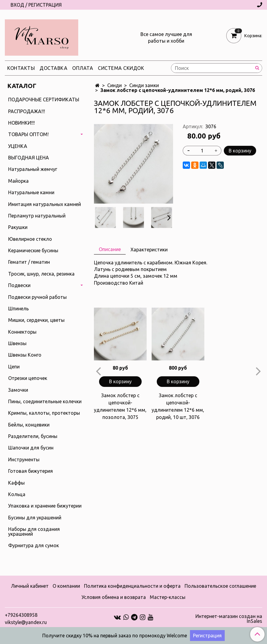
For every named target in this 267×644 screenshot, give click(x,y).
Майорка (18, 181)
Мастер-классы (168, 597)
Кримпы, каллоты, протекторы (44, 413)
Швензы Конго (25, 355)
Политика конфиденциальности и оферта (132, 586)
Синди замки (144, 85)
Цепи (14, 367)
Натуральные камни (31, 192)
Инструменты (24, 459)
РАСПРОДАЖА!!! (27, 111)
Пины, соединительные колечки (45, 401)
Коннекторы (22, 332)
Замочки (18, 390)
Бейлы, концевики (29, 425)
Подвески (19, 285)
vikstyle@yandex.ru (26, 622)
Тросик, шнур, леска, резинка (41, 274)
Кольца (17, 494)
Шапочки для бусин (31, 448)
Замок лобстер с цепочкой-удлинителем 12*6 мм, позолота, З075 (120, 406)
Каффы (16, 483)
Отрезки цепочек (28, 378)
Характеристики (149, 250)
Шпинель (18, 309)
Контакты (21, 68)
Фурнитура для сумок (34, 545)
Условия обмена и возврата (114, 597)
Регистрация (207, 636)
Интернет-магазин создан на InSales (229, 619)
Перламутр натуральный (37, 216)
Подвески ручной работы (37, 297)
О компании (66, 586)
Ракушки (18, 227)
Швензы (17, 343)
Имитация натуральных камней (45, 204)
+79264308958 (21, 615)
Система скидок (121, 68)
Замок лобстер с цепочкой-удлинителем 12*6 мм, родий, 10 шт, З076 (178, 406)
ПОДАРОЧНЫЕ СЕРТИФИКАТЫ (44, 100)
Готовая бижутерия (31, 471)
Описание (110, 249)
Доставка (53, 68)
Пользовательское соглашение (220, 586)
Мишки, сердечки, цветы (36, 320)
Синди (114, 85)
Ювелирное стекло (30, 239)
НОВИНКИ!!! (21, 123)
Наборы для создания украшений (34, 531)
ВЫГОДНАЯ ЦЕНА (29, 158)
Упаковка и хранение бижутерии (45, 506)
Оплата (83, 68)
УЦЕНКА (18, 146)
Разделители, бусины (33, 436)
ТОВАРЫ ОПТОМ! (28, 134)
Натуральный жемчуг (33, 169)
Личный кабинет (30, 586)
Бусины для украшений (35, 518)
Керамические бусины (33, 250)
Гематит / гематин (29, 262)
